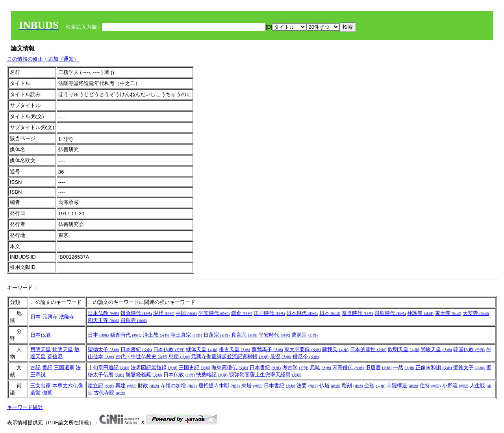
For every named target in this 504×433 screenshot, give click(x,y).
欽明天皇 (63, 349)
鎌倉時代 (136, 313)
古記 (35, 367)
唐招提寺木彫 (219, 386)
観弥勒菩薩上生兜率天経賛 (265, 375)
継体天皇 (202, 349)
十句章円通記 (109, 367)
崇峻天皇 (436, 349)
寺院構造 (402, 386)
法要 (307, 386)
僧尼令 (306, 356)
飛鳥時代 (390, 313)
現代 (164, 313)
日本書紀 (136, 349)
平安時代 (214, 313)
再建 (126, 386)
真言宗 (244, 335)
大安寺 (476, 313)
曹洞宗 (305, 335)
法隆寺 (67, 317)
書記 (47, 367)
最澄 (281, 356)
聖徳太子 (104, 349)
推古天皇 (235, 349)
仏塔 (330, 386)
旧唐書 (379, 367)
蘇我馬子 (267, 349)
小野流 (455, 386)
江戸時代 (269, 313)
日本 (35, 317)
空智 (375, 386)
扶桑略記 (212, 375)
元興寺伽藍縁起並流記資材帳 (230, 356)
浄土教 (156, 335)
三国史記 (195, 367)
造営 (35, 393)
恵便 (179, 356)
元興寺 (50, 317)
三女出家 (41, 386)
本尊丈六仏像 (68, 386)
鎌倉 (242, 313)
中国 (186, 313)
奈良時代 (358, 313)
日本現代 (302, 313)
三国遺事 (64, 367)
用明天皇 (41, 349)
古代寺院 (109, 393)
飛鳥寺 (134, 320)
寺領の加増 (179, 386)
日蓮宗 (217, 335)
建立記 (101, 386)
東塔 (252, 386)
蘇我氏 (335, 349)
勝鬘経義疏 (144, 375)
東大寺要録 (303, 349)
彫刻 (352, 386)
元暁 (321, 367)
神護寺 (420, 313)
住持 (430, 386)
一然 (404, 367)
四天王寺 (104, 320)
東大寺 (448, 313)
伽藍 (47, 393)
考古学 (296, 367)
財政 (148, 386)
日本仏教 (104, 313)
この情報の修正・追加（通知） (43, 59)
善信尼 (55, 356)
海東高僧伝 (230, 367)
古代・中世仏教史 (141, 356)
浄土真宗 (186, 335)
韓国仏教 (469, 349)
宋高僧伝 (348, 367)
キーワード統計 (25, 407)
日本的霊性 (368, 349)
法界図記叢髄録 (154, 367)
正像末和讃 (434, 367)
